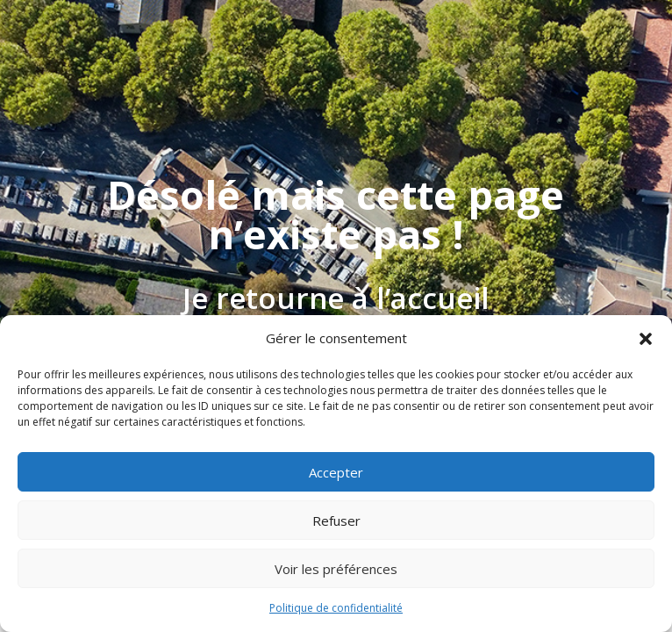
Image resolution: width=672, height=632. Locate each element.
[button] (646, 339)
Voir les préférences (336, 569)
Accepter (336, 472)
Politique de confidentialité (336, 608)
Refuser (336, 521)
